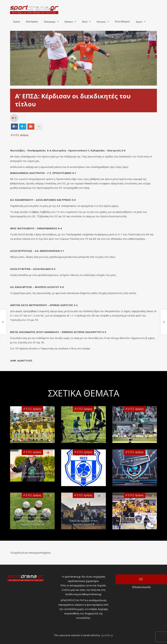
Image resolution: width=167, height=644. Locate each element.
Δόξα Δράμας (32, 22)
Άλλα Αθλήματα (122, 22)
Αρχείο (139, 22)
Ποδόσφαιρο (50, 22)
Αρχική (16, 22)
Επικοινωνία (141, 579)
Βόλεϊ (85, 22)
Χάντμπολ (101, 22)
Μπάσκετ (69, 22)
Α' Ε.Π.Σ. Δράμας (20, 135)
